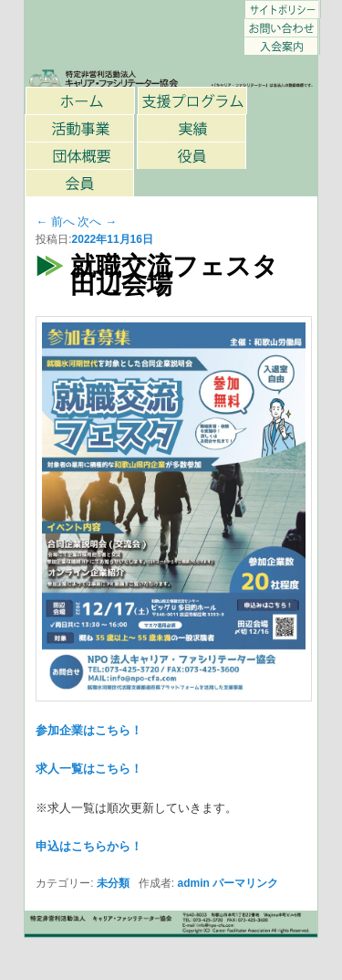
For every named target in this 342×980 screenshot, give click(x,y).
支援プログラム (193, 100)
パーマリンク (245, 883)
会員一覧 (80, 183)
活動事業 (80, 128)
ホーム (81, 100)
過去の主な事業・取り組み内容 (192, 128)
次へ (97, 221)
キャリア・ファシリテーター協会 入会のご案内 (282, 46)
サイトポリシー (283, 9)
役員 (192, 155)
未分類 (113, 883)
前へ (55, 221)
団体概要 (80, 155)
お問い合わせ (282, 27)
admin (194, 883)
